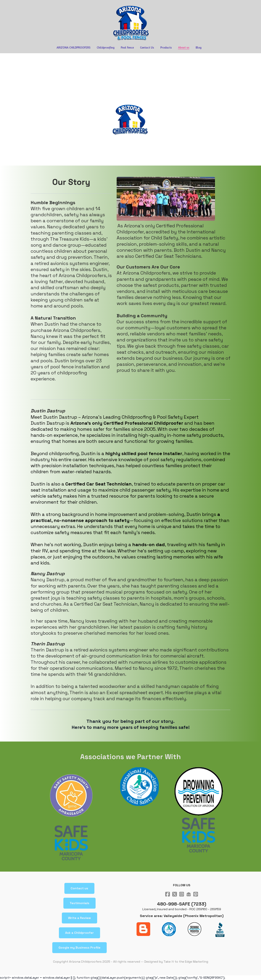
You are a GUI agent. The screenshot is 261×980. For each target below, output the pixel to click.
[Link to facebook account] (168, 894)
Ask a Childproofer (79, 933)
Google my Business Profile (79, 948)
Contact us (79, 888)
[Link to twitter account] (175, 894)
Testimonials (79, 903)
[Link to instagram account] (182, 894)
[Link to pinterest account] (196, 894)
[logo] (130, 23)
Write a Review (79, 918)
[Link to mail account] (189, 894)
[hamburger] (13, 6)
